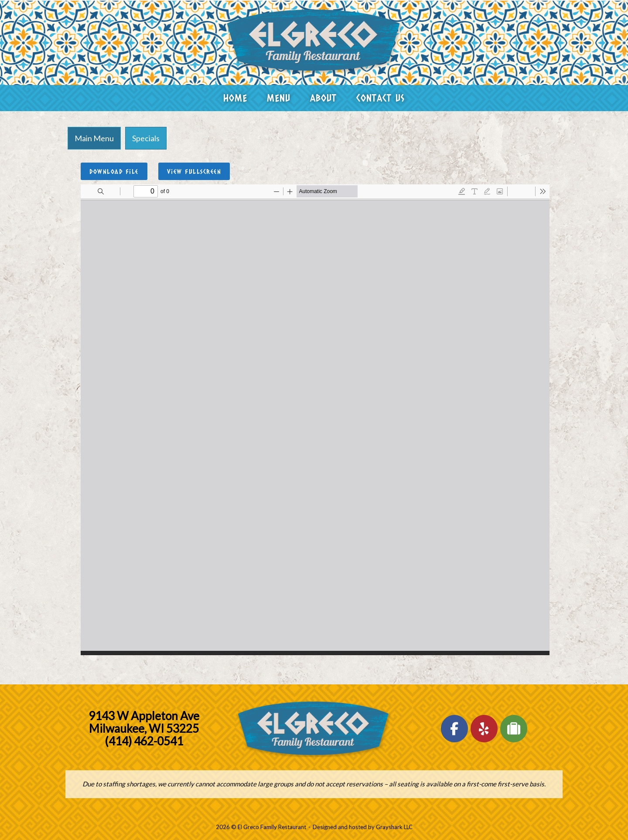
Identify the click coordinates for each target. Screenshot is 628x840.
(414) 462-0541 (144, 741)
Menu (279, 98)
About (323, 98)
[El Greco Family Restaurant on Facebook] (454, 729)
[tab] (94, 138)
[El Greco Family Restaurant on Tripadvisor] (514, 729)
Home (235, 98)
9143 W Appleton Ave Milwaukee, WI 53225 (144, 722)
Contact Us (381, 98)
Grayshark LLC (394, 827)
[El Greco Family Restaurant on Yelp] (484, 729)
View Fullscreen (194, 171)
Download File (114, 171)
